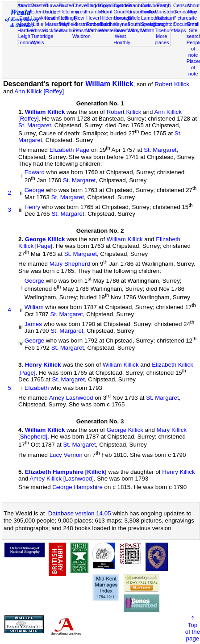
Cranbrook (139, 5)
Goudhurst (125, 12)
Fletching (69, 12)
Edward (35, 172)
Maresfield (56, 24)
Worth (148, 30)
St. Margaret (35, 125)
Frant (107, 12)
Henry (33, 207)
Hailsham (165, 18)
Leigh (24, 36)
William (34, 307)
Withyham (138, 30)
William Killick (109, 84)
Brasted (40, 5)
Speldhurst (153, 24)
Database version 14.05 (80, 513)
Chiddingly (98, 5)
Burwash (55, 5)
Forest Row (79, 15)
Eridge (52, 12)
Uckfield (54, 30)
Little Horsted (40, 27)
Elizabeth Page (70, 150)
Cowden (123, 5)
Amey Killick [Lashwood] (62, 479)
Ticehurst (165, 30)
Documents (186, 24)
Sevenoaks (126, 30)
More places (162, 39)
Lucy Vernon (66, 455)
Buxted (66, 5)
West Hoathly (122, 39)
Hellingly (68, 18)
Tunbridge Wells (42, 39)
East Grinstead (165, 8)
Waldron (81, 36)
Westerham (112, 30)
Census (182, 5)
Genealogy (185, 12)
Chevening (84, 5)
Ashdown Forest (28, 8)
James (33, 324)
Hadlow (149, 12)
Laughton (165, 24)
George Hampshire (77, 487)
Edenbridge (44, 12)
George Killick (45, 239)
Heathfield (56, 18)
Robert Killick (172, 84)
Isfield (134, 18)
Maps (180, 30)
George (34, 190)
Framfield (96, 12)
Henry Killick (43, 365)
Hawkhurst (43, 18)
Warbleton (97, 30)
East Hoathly (26, 21)
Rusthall (108, 24)
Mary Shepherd (70, 264)
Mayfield (68, 24)
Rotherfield (98, 24)
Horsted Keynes (122, 21)
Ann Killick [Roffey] (39, 91)
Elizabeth (37, 388)
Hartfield (27, 30)
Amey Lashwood (71, 398)
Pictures (182, 18)
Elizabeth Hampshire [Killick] (66, 472)
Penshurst (83, 30)
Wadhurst (69, 30)
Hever (93, 18)
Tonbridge (28, 42)
